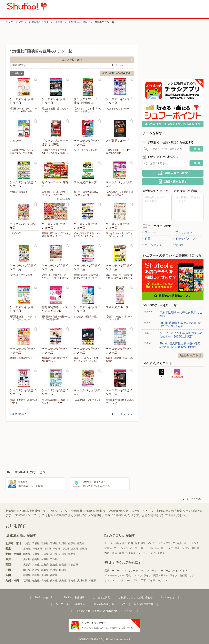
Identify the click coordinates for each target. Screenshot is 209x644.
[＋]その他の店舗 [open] (62, 199)
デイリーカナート (158, 580)
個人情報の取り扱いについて (109, 604)
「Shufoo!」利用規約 (73, 598)
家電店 (108, 548)
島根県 (54, 570)
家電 (146, 239)
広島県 (36, 570)
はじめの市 (15, 233)
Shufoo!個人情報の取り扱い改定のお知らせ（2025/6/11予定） (180, 345)
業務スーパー (112, 571)
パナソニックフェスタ (21, 275)
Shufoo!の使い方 (44, 598)
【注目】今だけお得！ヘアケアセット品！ (119, 318)
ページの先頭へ (193, 499)
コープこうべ (123, 580)
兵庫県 (36, 565)
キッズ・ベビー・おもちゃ (145, 548)
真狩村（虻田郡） (78, 22)
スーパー (149, 232)
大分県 (63, 581)
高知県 (54, 575)
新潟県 (45, 554)
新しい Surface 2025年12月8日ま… (23, 401)
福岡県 (27, 581)
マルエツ (137, 575)
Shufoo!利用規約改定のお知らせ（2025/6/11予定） (180, 324)
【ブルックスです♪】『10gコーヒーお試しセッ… (87, 110)
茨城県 (65, 549)
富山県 (54, 554)
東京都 (27, 549)
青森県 (36, 543)
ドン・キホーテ (129, 571)
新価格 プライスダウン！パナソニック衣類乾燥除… (23, 110)
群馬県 (83, 549)
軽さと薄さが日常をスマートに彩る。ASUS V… (87, 235)
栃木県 (74, 549)
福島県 (81, 543)
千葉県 (56, 549)
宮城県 (54, 543)
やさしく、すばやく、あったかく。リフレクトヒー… (55, 276)
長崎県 (45, 581)
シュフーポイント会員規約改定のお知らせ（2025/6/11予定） (181, 335)
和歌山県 (73, 565)
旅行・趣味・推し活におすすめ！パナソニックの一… (119, 276)
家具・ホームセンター (189, 543)
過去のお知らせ (191, 355)
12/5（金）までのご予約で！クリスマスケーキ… (54, 193)
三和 (144, 580)
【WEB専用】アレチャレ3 (87, 400)
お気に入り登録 (36, 79)
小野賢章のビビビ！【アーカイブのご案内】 (119, 152)
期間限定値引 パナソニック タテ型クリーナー (23, 318)
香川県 (36, 575)
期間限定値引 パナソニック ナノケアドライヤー (87, 276)
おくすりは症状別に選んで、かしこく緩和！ (86, 193)
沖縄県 (92, 581)
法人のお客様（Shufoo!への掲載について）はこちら (104, 611)
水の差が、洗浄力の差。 (86, 316)
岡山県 (27, 570)
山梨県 (27, 554)
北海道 (59, 22)
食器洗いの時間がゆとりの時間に (119, 360)
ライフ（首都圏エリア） (183, 575)
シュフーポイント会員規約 (70, 604)
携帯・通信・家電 (114, 553)
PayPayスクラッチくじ (85, 150)
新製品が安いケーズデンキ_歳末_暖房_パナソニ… (56, 235)
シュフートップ (14, 22)
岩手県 (45, 543)
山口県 (63, 570)
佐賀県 (36, 581)
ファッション (183, 232)
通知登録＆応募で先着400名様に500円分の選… (56, 318)
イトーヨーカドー (114, 575)
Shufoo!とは (168, 598)
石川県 (63, 554)
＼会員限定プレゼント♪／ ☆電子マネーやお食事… (23, 152)
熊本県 (54, 581)
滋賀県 (54, 565)
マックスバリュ (148, 571)
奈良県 (63, 565)
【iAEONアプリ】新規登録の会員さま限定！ (119, 193)
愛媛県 (45, 575)
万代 (128, 575)
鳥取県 (45, 570)
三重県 (54, 559)
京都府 (45, 565)
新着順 (16, 74)
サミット (109, 580)
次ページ (126, 65)
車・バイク (167, 548)
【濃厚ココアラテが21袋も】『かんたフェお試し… (55, 152)
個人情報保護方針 (143, 604)
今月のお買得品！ (19, 192)
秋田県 (63, 543)
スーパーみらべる (168, 571)
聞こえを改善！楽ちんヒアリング (55, 110)
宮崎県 (72, 581)
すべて (178, 245)
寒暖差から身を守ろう (21, 358)
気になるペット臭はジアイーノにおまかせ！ (119, 235)
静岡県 (36, 559)
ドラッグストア (184, 239)
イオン (183, 571)
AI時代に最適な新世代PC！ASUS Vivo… (56, 360)
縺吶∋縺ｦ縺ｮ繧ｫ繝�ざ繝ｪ (117, 73)
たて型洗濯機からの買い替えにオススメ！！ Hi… (55, 401)
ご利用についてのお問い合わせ (136, 598)
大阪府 (27, 565)
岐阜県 (45, 559)
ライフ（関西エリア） (156, 575)
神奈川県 (37, 549)
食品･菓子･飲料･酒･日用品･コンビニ (136, 543)
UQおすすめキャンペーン (119, 108)
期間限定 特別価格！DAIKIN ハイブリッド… (120, 401)
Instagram (177, 374)
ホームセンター (153, 245)
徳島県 (27, 575)
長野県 (36, 554)
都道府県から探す (39, 22)
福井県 (72, 554)
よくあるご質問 (101, 598)
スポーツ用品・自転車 (187, 548)
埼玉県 (47, 549)
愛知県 (27, 559)
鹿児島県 (82, 581)
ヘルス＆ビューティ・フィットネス (145, 553)
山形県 (72, 543)
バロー (136, 580)
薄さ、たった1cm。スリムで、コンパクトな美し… (87, 360)
